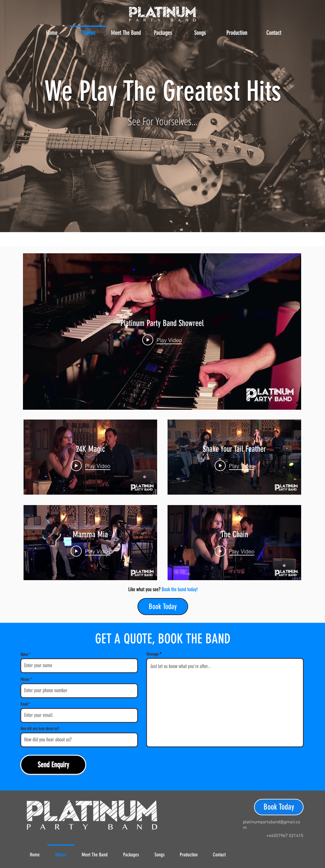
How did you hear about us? (40, 729)
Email (24, 704)
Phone (25, 680)
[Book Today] (163, 607)
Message (153, 654)
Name (24, 655)
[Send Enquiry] (53, 765)
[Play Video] (162, 340)
